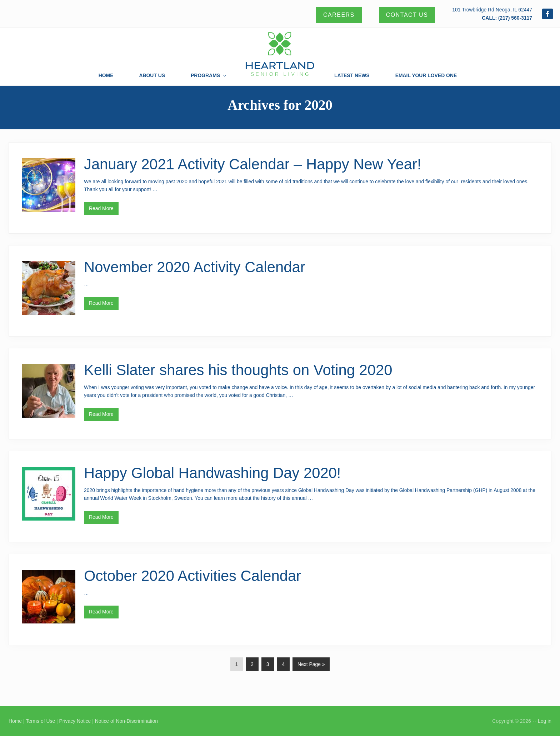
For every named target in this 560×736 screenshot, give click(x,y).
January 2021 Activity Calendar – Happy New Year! (253, 164)
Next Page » (311, 666)
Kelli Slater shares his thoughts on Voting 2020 (238, 370)
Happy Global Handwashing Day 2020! (212, 473)
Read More (101, 210)
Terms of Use (40, 721)
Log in (545, 721)
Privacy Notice (75, 721)
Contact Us (407, 15)
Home (15, 721)
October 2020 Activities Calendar (192, 576)
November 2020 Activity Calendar (195, 267)
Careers (339, 15)
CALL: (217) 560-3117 (507, 18)
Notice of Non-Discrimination (126, 721)
